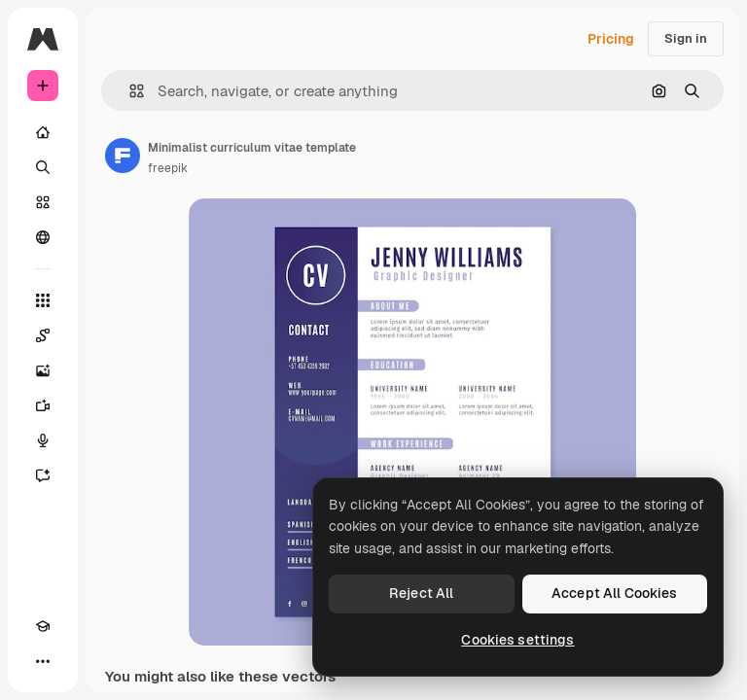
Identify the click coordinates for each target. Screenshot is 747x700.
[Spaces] (43, 335)
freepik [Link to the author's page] (168, 168)
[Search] (43, 167)
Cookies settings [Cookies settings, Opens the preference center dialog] (517, 640)
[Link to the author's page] (123, 156)
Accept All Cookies (615, 593)
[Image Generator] (43, 370)
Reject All (421, 593)
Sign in (686, 38)
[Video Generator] (43, 405)
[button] (129, 91)
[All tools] (43, 300)
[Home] (43, 132)
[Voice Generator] (43, 440)
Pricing (611, 39)
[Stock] (43, 202)
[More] (43, 661)
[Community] (43, 237)
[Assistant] (43, 475)
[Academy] (43, 626)
